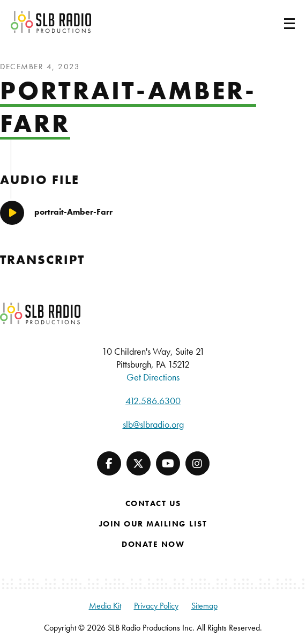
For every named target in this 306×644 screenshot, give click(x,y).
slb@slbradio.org (153, 424)
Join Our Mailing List (153, 524)
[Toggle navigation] (277, 22)
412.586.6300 (153, 401)
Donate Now (153, 544)
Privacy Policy (156, 606)
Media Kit (105, 606)
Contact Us (153, 503)
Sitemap (204, 606)
